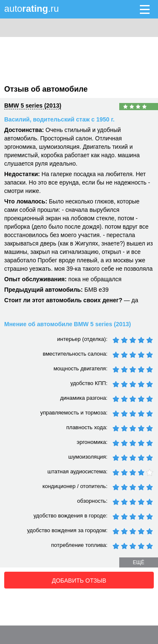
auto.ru (32, 9)
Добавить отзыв (79, 581)
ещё (138, 562)
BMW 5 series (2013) (33, 106)
